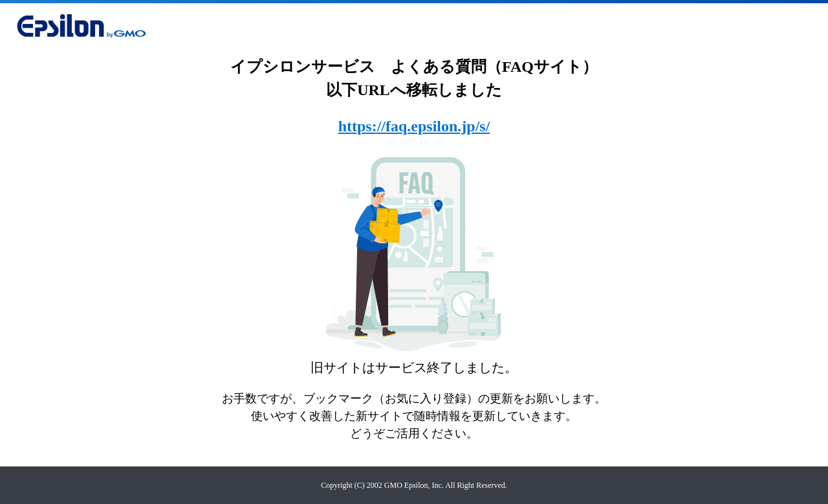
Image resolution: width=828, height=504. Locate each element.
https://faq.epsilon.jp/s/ (414, 126)
